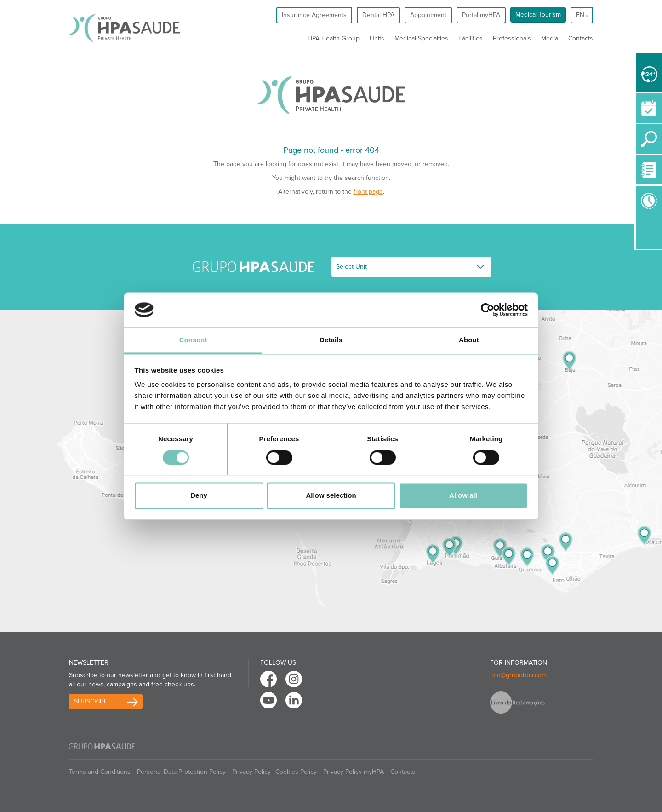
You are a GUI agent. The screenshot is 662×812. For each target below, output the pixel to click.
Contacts (581, 38)
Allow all (463, 496)
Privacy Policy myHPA (354, 772)
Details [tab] (331, 340)
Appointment (428, 15)
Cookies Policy (296, 772)
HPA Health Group (334, 38)
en (582, 15)
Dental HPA (378, 15)
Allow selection (331, 496)
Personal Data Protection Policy (181, 772)
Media (550, 38)
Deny (199, 496)
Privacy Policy (251, 772)
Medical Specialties (421, 38)
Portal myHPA (481, 15)
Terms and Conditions (100, 772)
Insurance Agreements (314, 15)
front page (368, 192)
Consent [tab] (193, 340)
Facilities (471, 38)
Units (377, 38)
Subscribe (91, 701)
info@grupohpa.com (518, 675)
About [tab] (469, 340)
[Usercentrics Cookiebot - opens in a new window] (488, 310)
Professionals (512, 38)
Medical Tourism (538, 14)
